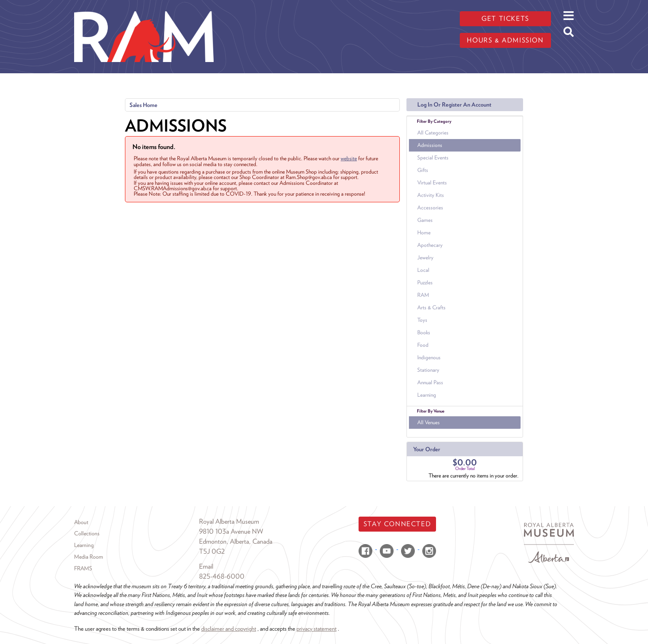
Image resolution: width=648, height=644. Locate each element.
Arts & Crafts (431, 307)
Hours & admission (505, 40)
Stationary (428, 370)
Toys (422, 320)
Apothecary (430, 245)
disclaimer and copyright (229, 628)
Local (423, 270)
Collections (87, 533)
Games (425, 220)
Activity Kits (431, 195)
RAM (423, 295)
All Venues (429, 422)
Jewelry (425, 257)
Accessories (430, 208)
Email (206, 566)
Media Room (88, 557)
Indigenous (429, 357)
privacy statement (317, 628)
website (349, 158)
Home (424, 232)
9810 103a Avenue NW (231, 531)
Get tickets (505, 19)
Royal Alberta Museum (229, 521)
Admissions (430, 145)
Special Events (433, 158)
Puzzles (425, 282)
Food (423, 345)
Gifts (423, 170)
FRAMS (83, 568)
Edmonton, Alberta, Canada (236, 541)
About (81, 522)
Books (424, 332)
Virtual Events (432, 183)
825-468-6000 (222, 576)
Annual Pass (430, 382)
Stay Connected (397, 524)
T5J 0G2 (212, 551)
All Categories (433, 133)
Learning (427, 395)
